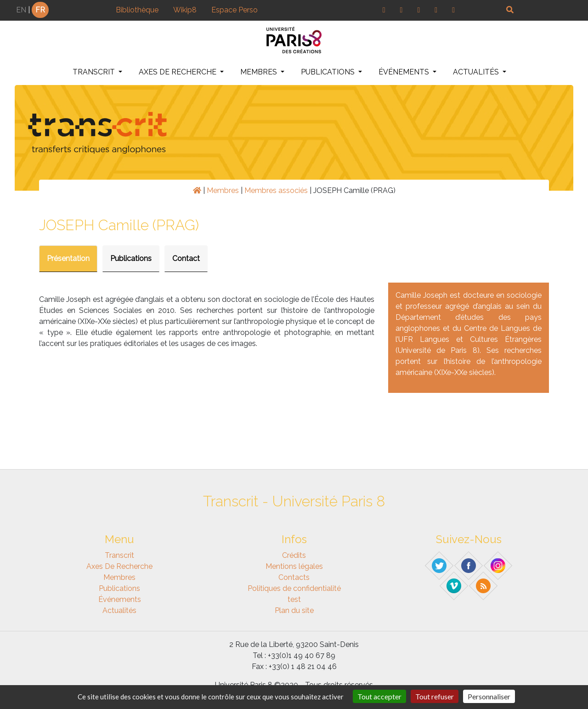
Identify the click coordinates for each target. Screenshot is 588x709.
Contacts (294, 577)
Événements (405, 72)
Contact (186, 258)
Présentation (68, 258)
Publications (329, 72)
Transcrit (95, 72)
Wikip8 (185, 10)
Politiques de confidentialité (294, 588)
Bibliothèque (137, 10)
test (294, 599)
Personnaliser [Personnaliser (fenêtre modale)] (489, 696)
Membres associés (276, 190)
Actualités (477, 72)
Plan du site (294, 610)
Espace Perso (235, 10)
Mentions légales (294, 566)
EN (21, 10)
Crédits (294, 555)
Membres (260, 72)
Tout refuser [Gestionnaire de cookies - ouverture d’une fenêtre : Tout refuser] (435, 696)
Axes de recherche (178, 72)
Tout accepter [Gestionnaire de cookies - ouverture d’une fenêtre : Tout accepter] (379, 696)
